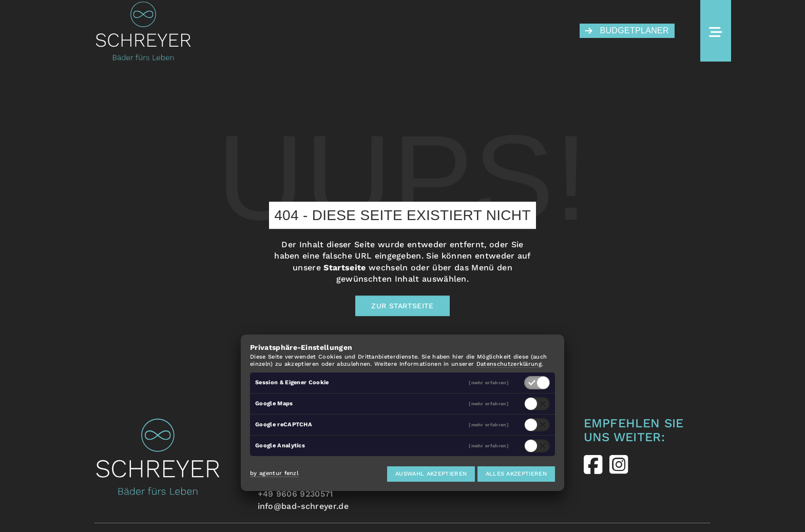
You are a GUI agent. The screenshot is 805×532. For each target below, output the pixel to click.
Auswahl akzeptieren (431, 474)
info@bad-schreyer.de (303, 506)
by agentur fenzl (274, 473)
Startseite (344, 268)
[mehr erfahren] (489, 383)
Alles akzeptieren (516, 474)
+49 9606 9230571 (295, 494)
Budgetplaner (627, 31)
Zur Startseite (402, 306)
